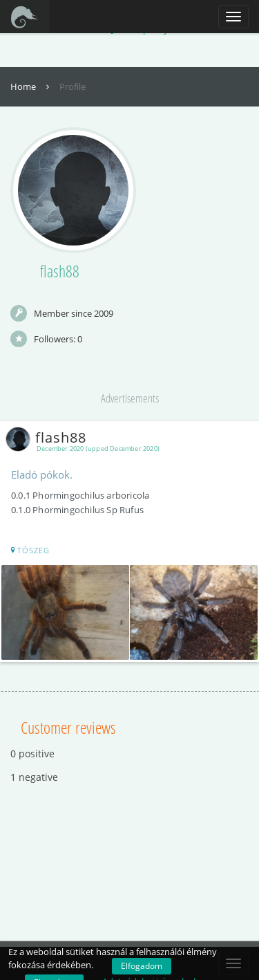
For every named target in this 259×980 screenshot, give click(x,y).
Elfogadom (142, 966)
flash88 (49, 437)
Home (31, 86)
